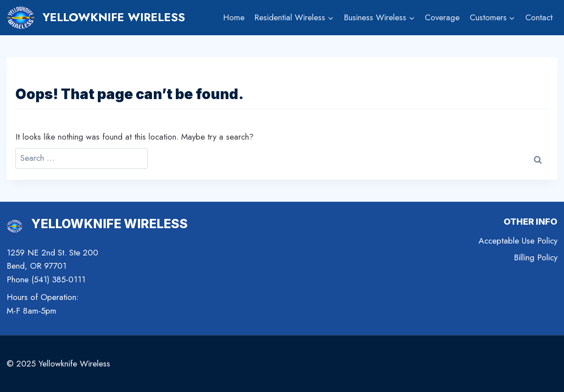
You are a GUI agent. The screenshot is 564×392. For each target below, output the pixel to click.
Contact (539, 17)
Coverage (442, 17)
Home (234, 17)
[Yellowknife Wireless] (96, 18)
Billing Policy (536, 257)
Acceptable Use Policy (518, 241)
